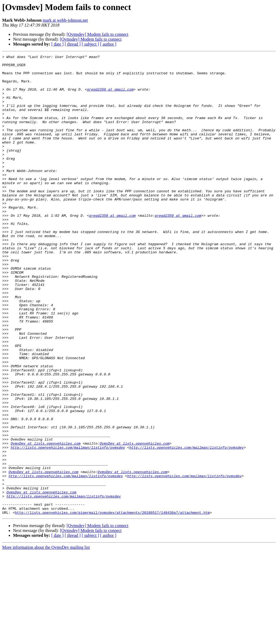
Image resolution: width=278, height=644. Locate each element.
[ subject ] (90, 44)
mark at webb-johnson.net (65, 20)
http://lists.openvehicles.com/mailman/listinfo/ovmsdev (68, 526)
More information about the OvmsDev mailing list (46, 639)
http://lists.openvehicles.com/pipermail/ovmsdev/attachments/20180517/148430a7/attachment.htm (112, 604)
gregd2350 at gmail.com (110, 97)
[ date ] (57, 44)
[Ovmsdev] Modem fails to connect (97, 34)
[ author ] (108, 44)
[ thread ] (73, 44)
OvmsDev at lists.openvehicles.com (45, 521)
